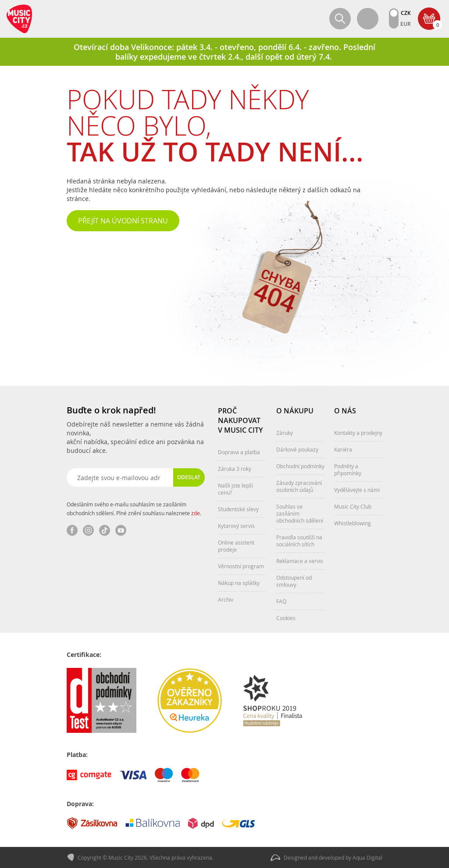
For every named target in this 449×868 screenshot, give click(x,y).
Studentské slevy (238, 509)
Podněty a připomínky (348, 470)
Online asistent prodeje (236, 546)
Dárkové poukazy (297, 449)
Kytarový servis (236, 526)
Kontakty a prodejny (358, 433)
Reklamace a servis (300, 561)
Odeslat (189, 477)
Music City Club (353, 506)
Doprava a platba (239, 452)
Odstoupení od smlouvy (294, 581)
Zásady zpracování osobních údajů (299, 486)
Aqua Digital (367, 857)
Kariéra (343, 449)
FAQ (281, 601)
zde (196, 513)
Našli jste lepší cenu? (235, 489)
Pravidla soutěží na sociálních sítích (299, 541)
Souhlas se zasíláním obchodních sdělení (300, 513)
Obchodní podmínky (300, 466)
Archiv (226, 599)
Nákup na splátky (239, 583)
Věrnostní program (241, 566)
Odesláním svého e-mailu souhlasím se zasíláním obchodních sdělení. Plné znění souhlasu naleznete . (134, 509)
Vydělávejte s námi (357, 490)
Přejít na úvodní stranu (123, 221)
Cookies (286, 618)
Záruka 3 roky (235, 469)
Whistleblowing (353, 523)
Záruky (285, 433)
